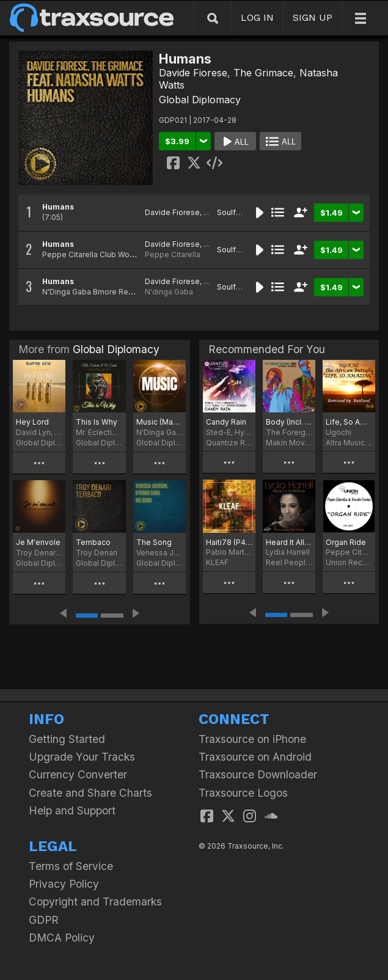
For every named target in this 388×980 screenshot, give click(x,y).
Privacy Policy (64, 884)
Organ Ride (346, 542)
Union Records (349, 562)
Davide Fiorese (193, 73)
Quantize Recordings (229, 443)
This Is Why (97, 422)
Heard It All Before (289, 542)
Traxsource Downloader (258, 774)
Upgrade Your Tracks (82, 757)
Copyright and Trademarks (95, 901)
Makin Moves (289, 443)
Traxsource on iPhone (252, 739)
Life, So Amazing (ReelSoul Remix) (349, 422)
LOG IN (257, 17)
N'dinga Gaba (169, 292)
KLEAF (217, 562)
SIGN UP (313, 17)
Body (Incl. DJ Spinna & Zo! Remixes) (289, 422)
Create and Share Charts (90, 793)
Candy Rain (226, 422)
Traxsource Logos (243, 793)
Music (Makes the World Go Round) (159, 422)
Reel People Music (289, 562)
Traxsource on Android (255, 757)
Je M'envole (38, 542)
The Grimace (263, 73)
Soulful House (242, 212)
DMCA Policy (62, 938)
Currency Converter (78, 774)
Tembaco (93, 542)
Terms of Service (71, 866)
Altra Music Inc (349, 443)
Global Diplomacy (200, 100)
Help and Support (72, 810)
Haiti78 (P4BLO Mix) (229, 542)
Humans (58, 207)
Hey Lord (32, 422)
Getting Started (67, 739)
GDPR (44, 920)
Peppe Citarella (173, 254)
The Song (154, 542)
